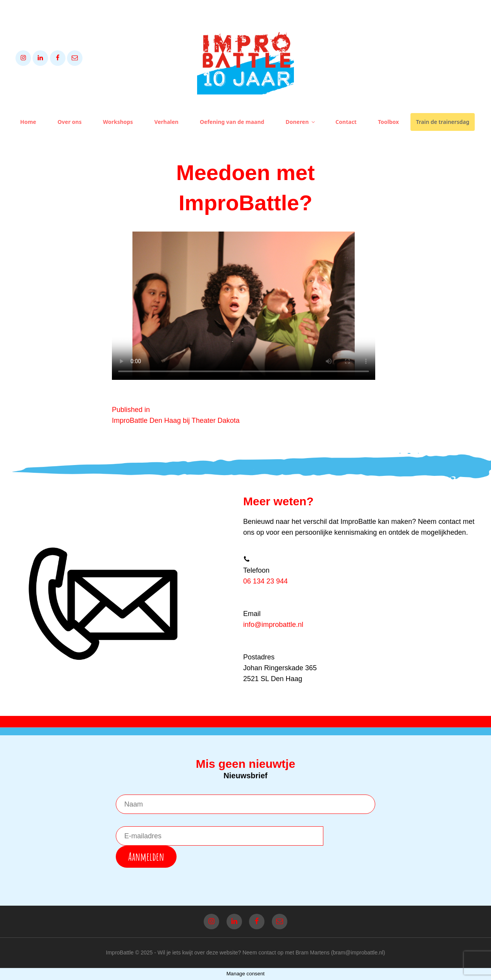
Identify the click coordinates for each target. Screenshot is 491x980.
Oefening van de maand (232, 122)
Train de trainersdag (443, 122)
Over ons (69, 122)
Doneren (301, 122)
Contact (346, 122)
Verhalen (166, 122)
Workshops (118, 122)
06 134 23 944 (265, 581)
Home (28, 122)
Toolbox (388, 122)
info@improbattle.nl (273, 625)
